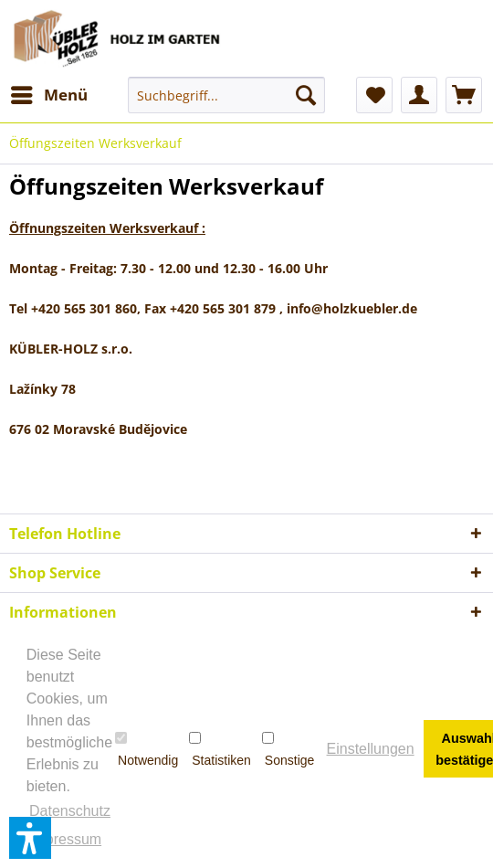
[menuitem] (48, 95)
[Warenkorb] (464, 95)
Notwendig (147, 749)
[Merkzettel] (374, 95)
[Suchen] (306, 95)
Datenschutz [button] (70, 811)
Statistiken (220, 749)
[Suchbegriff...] (226, 95)
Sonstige (288, 749)
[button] (30, 838)
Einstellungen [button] (371, 749)
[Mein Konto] (419, 95)
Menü (49, 93)
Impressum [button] (65, 839)
